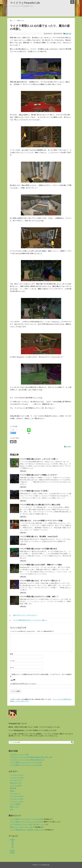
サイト (12, 668)
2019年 (12, 851)
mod (11, 809)
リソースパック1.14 (17, 796)
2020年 (12, 840)
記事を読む (23, 471)
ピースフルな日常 (16, 786)
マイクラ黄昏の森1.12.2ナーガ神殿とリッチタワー (39, 475)
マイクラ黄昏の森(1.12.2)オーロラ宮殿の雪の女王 (38, 549)
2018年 (12, 853)
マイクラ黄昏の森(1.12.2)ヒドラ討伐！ (34, 491)
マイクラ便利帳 (15, 804)
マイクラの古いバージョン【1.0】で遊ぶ (23, 824)
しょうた (42, 824)
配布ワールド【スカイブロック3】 (21, 827)
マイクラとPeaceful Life (25, 3)
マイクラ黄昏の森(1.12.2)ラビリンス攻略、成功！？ (39, 597)
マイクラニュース (16, 780)
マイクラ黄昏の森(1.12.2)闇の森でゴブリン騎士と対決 (40, 505)
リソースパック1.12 (17, 802)
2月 (13, 845)
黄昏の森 (68, 34)
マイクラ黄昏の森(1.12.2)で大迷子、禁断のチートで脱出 (41, 565)
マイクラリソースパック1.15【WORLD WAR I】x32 (27, 760)
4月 (13, 842)
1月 (13, 847)
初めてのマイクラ (16, 783)
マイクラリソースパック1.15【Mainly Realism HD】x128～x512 (31, 757)
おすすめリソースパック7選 (19, 754)
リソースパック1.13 (17, 799)
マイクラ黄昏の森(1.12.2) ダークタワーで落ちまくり (40, 581)
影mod (12, 791)
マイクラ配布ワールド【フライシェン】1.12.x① (26, 765)
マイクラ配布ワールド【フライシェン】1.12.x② (26, 762)
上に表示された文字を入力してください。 (24, 684)
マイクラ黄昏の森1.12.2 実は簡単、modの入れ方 (39, 537)
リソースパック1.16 (17, 778)
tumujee (68, 447)
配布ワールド (14, 807)
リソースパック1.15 (17, 775)
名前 (12, 654)
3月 (13, 843)
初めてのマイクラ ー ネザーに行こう (23, 615)
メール (13, 661)
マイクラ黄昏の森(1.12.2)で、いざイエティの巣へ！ (39, 459)
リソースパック (15, 794)
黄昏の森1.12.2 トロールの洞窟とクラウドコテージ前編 (41, 521)
